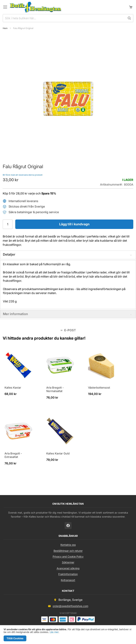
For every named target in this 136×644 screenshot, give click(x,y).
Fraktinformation (68, 574)
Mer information (15, 314)
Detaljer (9, 254)
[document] (68, 635)
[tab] (68, 255)
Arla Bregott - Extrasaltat (13, 455)
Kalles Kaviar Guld (58, 453)
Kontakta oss (68, 545)
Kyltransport (68, 580)
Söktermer (68, 562)
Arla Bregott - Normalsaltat (55, 389)
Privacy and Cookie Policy (68, 556)
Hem (5, 28)
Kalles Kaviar (13, 388)
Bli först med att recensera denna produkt (23, 175)
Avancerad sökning (68, 568)
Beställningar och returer (68, 551)
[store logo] (35, 7)
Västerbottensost (99, 388)
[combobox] (68, 18)
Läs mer (54, 632)
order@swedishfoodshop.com (70, 606)
